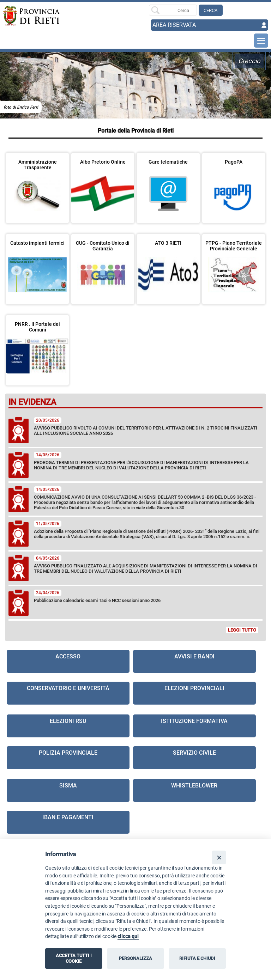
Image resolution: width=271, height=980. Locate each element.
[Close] (219, 857)
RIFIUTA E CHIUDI (197, 958)
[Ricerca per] (173, 10)
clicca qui (128, 936)
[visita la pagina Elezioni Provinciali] (194, 693)
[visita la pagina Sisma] (68, 790)
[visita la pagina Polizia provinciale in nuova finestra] (68, 758)
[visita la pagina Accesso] (68, 661)
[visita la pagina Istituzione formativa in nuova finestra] (194, 726)
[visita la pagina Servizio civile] (194, 758)
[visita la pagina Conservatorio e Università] (68, 693)
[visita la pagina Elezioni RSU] (68, 726)
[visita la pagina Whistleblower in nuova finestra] (194, 790)
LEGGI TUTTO (242, 630)
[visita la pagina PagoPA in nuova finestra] (234, 183)
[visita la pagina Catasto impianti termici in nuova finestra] (37, 264)
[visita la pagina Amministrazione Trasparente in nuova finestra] (37, 183)
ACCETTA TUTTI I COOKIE (74, 958)
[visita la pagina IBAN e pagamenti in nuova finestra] (68, 822)
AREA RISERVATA (174, 25)
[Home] (29, 16)
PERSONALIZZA (135, 958)
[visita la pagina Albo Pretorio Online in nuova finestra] (103, 183)
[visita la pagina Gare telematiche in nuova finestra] (168, 183)
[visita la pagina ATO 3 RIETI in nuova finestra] (168, 264)
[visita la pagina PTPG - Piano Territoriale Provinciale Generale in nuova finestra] (234, 264)
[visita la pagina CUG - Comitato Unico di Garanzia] (103, 264)
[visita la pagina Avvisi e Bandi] (194, 661)
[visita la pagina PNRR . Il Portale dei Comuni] (37, 346)
